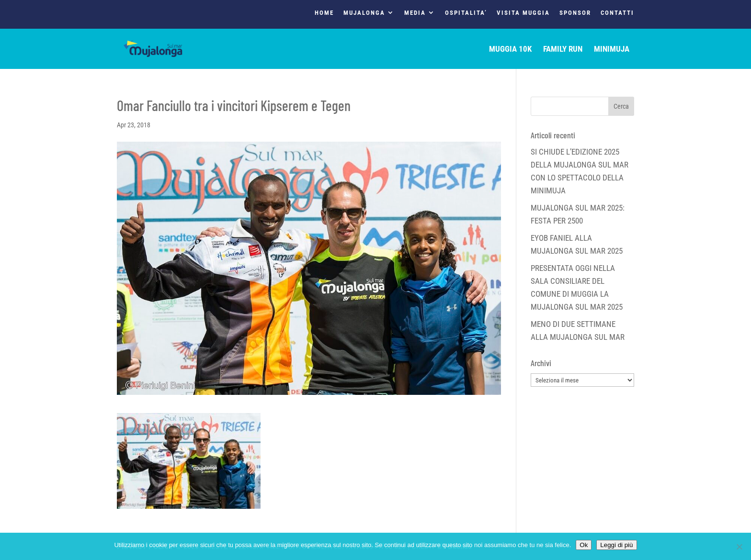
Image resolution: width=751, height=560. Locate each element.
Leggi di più (616, 545)
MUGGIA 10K (510, 50)
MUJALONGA (364, 13)
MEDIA (415, 13)
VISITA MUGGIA (523, 13)
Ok (584, 545)
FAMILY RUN (563, 50)
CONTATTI (617, 13)
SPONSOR (575, 13)
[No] (739, 547)
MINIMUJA (612, 50)
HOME (324, 13)
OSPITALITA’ (466, 13)
